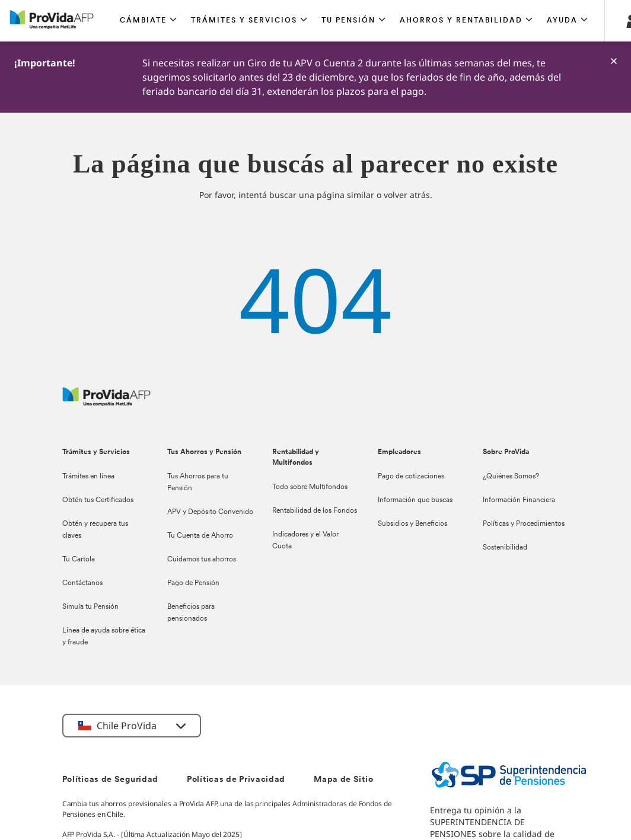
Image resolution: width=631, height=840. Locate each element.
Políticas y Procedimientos (524, 524)
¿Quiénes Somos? (511, 477)
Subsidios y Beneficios (412, 524)
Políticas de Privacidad (236, 780)
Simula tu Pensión (90, 607)
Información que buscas (415, 500)
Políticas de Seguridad (110, 780)
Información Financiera (519, 500)
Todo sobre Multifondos (310, 487)
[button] (148, 21)
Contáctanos (82, 583)
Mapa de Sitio (343, 780)
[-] (614, 61)
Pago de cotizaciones (411, 477)
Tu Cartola (79, 560)
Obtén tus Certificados (98, 500)
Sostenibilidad (505, 548)
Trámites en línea (88, 477)
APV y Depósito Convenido (210, 512)
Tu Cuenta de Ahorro (200, 536)
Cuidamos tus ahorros (202, 560)
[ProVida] (106, 403)
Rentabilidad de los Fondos (315, 511)
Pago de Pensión (193, 583)
